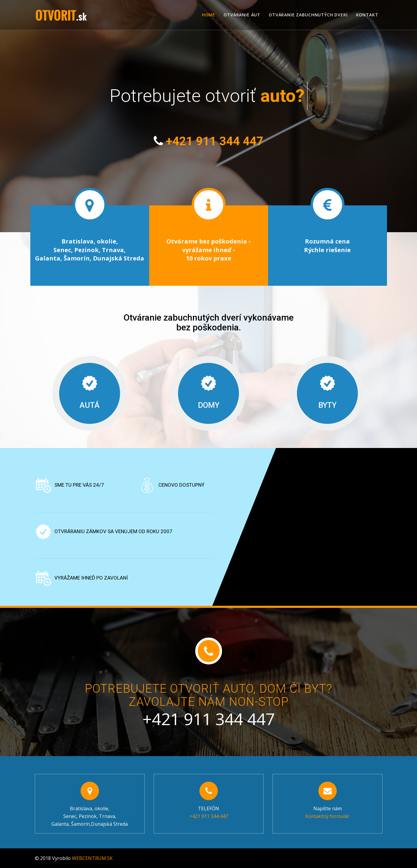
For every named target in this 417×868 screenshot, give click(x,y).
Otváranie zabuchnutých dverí (308, 15)
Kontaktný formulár (327, 816)
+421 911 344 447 (215, 141)
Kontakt (367, 15)
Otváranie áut (242, 15)
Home (209, 15)
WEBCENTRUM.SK (92, 858)
